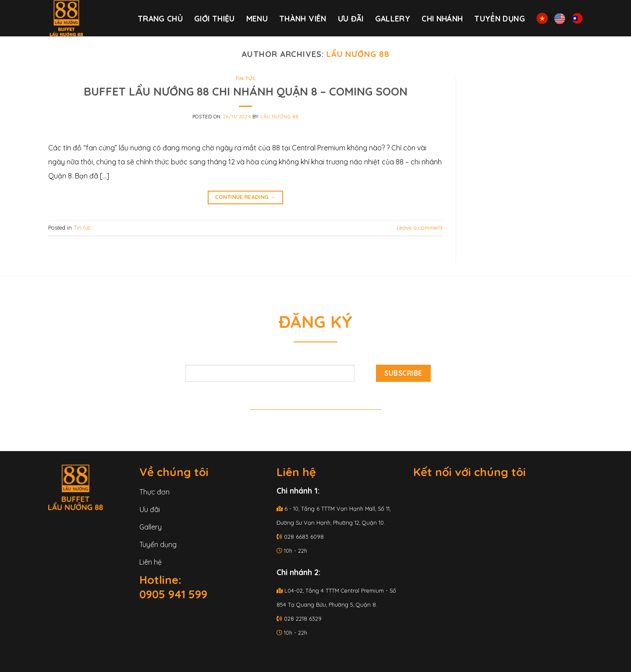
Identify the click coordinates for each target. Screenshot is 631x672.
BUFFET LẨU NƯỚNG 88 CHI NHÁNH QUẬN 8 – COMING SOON (246, 91)
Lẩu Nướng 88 (358, 54)
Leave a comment (420, 228)
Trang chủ (160, 18)
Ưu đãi (351, 18)
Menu (257, 18)
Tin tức (246, 78)
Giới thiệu (214, 18)
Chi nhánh (442, 18)
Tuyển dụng (500, 18)
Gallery (393, 18)
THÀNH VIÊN (303, 18)
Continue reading (246, 197)
